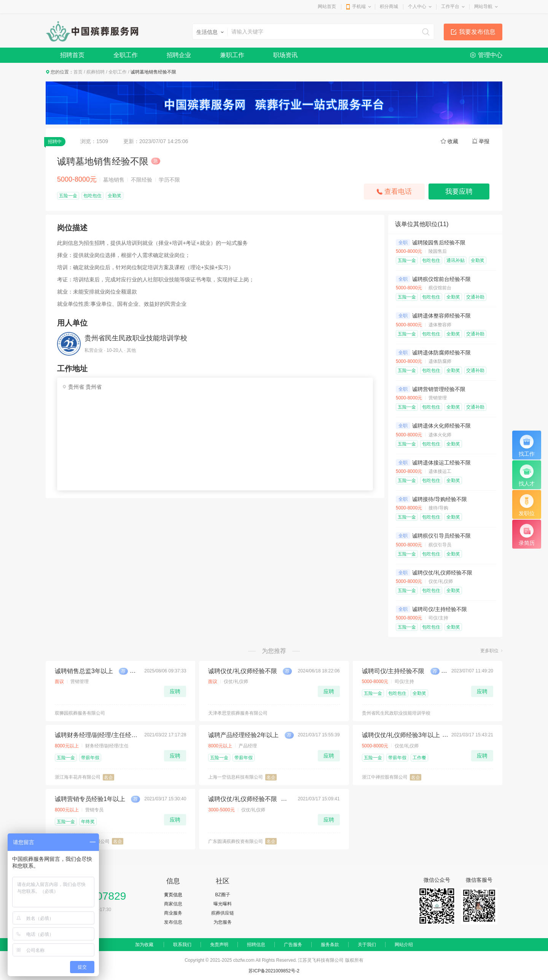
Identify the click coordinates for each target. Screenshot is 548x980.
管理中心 (490, 55)
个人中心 (417, 6)
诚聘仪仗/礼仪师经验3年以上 (401, 735)
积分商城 (389, 6)
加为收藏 (144, 945)
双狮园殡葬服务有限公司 (80, 713)
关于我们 (367, 945)
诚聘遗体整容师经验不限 (441, 316)
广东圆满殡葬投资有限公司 (236, 841)
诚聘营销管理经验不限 (439, 389)
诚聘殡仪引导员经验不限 (441, 536)
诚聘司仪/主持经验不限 (440, 609)
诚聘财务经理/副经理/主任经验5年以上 (97, 735)
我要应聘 (459, 192)
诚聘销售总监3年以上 (84, 671)
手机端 (359, 6)
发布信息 (173, 922)
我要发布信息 (477, 32)
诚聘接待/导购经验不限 (440, 499)
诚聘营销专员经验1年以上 (90, 799)
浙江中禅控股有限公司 (385, 777)
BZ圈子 (222, 895)
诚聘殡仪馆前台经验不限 (441, 279)
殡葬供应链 (223, 913)
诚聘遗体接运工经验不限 (441, 463)
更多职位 (489, 651)
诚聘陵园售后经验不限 (439, 243)
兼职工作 (232, 55)
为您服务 (223, 922)
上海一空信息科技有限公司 (236, 777)
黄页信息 (173, 895)
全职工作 (126, 55)
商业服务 (173, 913)
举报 (484, 141)
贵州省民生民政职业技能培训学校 (136, 338)
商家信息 (173, 904)
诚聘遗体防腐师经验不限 (441, 353)
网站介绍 (404, 945)
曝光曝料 (223, 904)
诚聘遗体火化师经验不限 (441, 426)
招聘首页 (72, 55)
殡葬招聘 (96, 72)
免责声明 (219, 945)
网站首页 (327, 6)
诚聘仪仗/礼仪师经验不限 (442, 573)
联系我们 (182, 945)
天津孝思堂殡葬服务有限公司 (238, 713)
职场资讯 (285, 55)
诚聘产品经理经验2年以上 (243, 735)
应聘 (175, 691)
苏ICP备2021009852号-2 (274, 971)
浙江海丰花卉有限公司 (78, 777)
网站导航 (483, 6)
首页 (78, 72)
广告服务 (293, 945)
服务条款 (330, 945)
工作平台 (450, 6)
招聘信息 (256, 945)
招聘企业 (179, 55)
